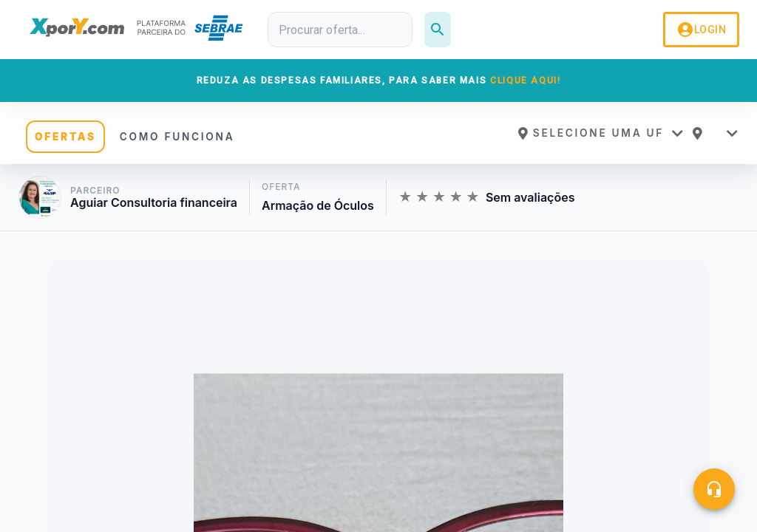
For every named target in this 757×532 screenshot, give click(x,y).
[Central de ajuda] (714, 489)
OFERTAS (65, 137)
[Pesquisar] (438, 30)
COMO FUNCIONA (177, 137)
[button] (600, 133)
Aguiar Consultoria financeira (154, 203)
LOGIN (701, 30)
